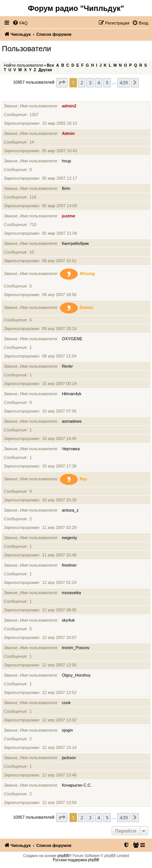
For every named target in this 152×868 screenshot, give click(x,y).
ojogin (67, 730)
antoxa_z (70, 510)
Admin (68, 133)
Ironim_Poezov (76, 648)
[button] (62, 83)
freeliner (69, 565)
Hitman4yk (72, 394)
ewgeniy (69, 538)
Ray (83, 479)
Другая (45, 70)
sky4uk (68, 620)
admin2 (69, 106)
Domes (87, 307)
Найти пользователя (23, 65)
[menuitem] (20, 23)
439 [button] (124, 83)
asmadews (72, 421)
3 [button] (90, 83)
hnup (66, 161)
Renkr (67, 366)
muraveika (71, 593)
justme (68, 216)
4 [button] (99, 83)
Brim (66, 188)
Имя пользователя (23, 96)
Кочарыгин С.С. (77, 785)
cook (66, 703)
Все (50, 65)
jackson (69, 758)
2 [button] (82, 83)
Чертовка (71, 449)
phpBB (63, 856)
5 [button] (107, 83)
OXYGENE (72, 339)
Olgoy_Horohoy (76, 675)
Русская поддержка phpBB (76, 860)
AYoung (87, 274)
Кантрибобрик (75, 243)
